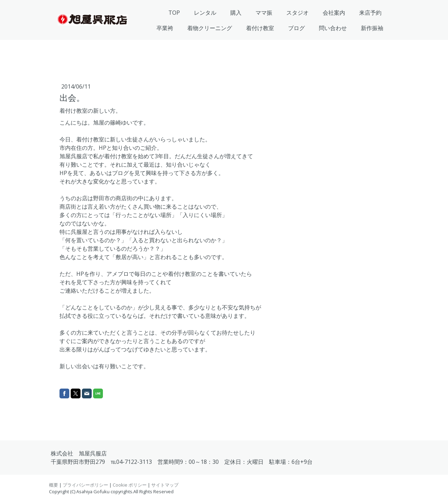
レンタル (205, 13)
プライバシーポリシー (85, 485)
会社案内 (334, 13)
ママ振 (264, 13)
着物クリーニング (210, 28)
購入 (236, 13)
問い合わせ (333, 28)
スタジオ (297, 13)
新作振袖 (372, 28)
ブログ (296, 28)
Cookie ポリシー (130, 485)
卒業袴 (165, 28)
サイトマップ (165, 485)
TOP (174, 13)
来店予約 (370, 13)
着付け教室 (260, 28)
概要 (54, 485)
